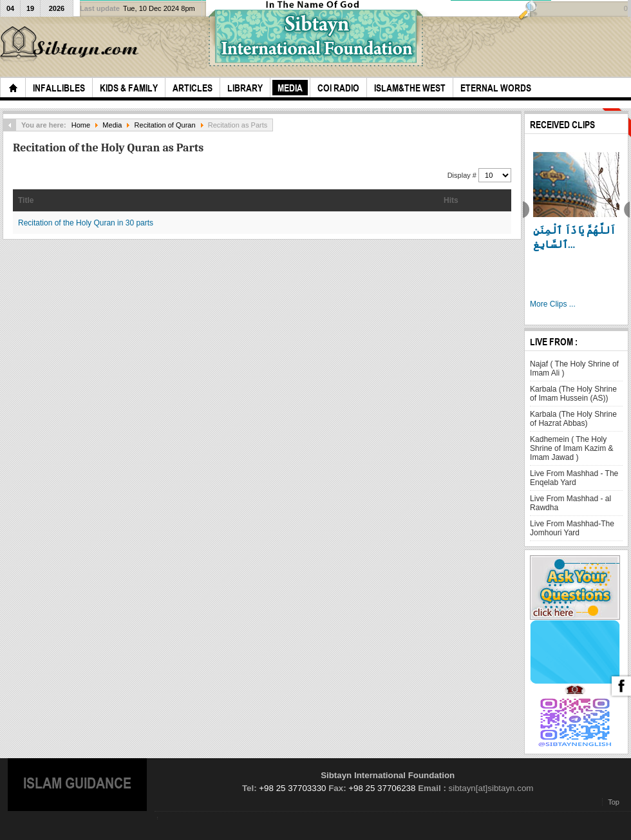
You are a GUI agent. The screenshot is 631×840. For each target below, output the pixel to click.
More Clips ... (553, 304)
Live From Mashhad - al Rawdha (570, 503)
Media (112, 125)
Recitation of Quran (165, 125)
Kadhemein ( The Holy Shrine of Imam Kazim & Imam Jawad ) (571, 448)
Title (26, 200)
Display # (463, 175)
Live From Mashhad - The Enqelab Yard (574, 478)
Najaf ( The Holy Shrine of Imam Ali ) (574, 368)
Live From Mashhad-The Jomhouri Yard (572, 528)
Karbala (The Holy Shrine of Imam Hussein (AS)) (573, 394)
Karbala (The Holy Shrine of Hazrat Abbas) (573, 419)
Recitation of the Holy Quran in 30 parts (86, 223)
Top (614, 802)
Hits (451, 200)
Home (81, 125)
